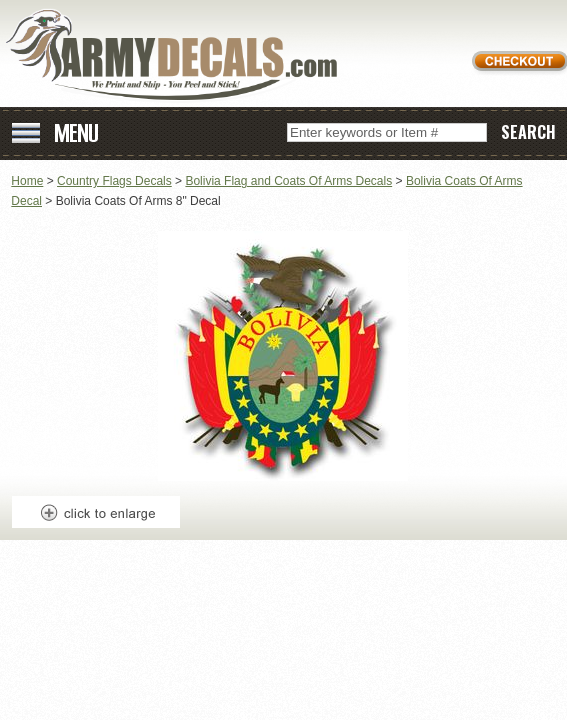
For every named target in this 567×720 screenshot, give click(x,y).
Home (27, 181)
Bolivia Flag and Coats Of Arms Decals (288, 181)
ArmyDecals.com (179, 55)
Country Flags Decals (114, 181)
